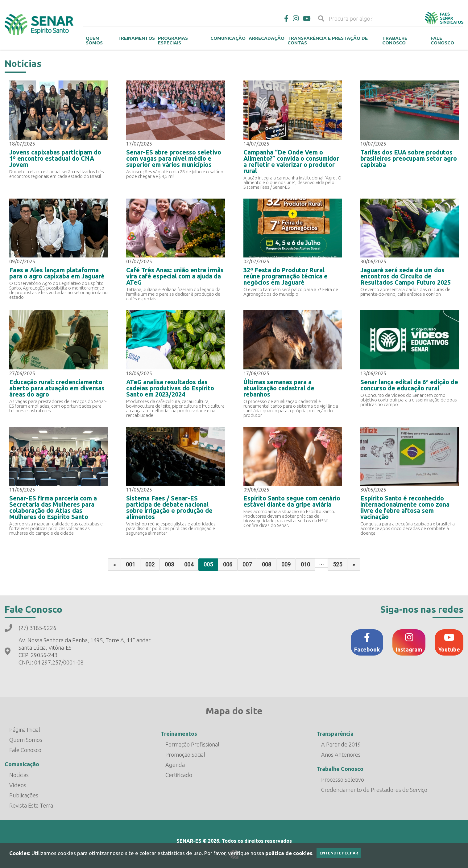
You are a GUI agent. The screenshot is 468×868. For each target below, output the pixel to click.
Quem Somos (94, 40)
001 (130, 564)
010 (305, 564)
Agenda (175, 765)
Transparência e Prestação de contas (328, 40)
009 (286, 564)
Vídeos (18, 785)
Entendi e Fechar (339, 853)
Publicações (24, 795)
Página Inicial (25, 730)
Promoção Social (185, 755)
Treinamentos (136, 38)
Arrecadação (267, 38)
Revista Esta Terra (31, 805)
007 (247, 564)
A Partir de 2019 (341, 744)
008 (267, 564)
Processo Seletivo (343, 780)
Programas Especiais (173, 40)
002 (150, 564)
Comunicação (228, 38)
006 (228, 564)
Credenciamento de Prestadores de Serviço (374, 790)
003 (169, 564)
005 (208, 564)
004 (189, 564)
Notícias (19, 775)
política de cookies (289, 853)
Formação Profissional (192, 744)
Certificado (179, 775)
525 (338, 564)
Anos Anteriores (341, 755)
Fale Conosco (442, 40)
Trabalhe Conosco (395, 40)
